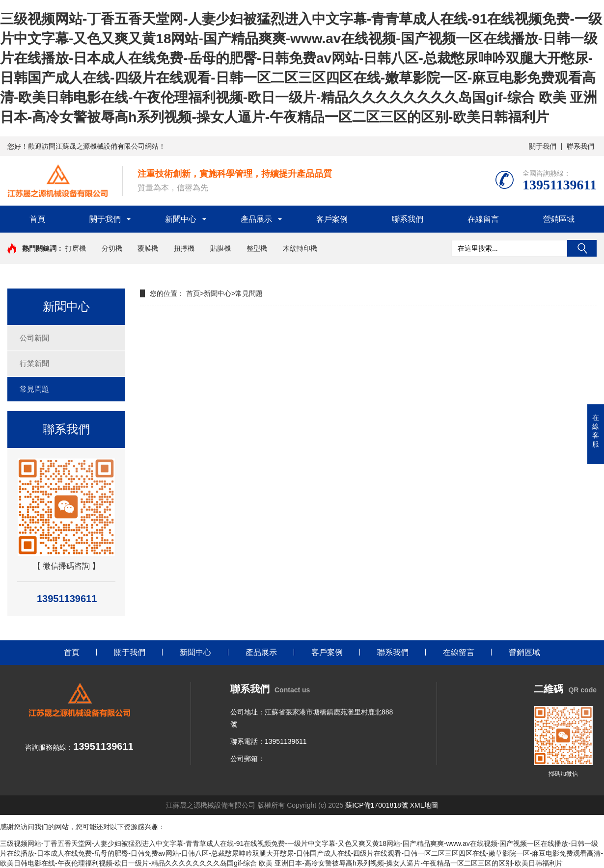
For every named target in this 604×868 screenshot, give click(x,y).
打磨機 (76, 248)
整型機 (257, 248)
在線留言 (483, 219)
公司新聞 (34, 338)
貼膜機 (220, 248)
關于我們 (543, 146)
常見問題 (34, 389)
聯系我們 (580, 146)
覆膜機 (148, 248)
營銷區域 (559, 219)
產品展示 (256, 219)
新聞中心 (181, 219)
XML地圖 (424, 805)
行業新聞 (34, 363)
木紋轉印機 (300, 248)
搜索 (582, 248)
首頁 (37, 219)
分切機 (112, 248)
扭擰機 (184, 248)
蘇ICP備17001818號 (377, 805)
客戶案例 (332, 219)
